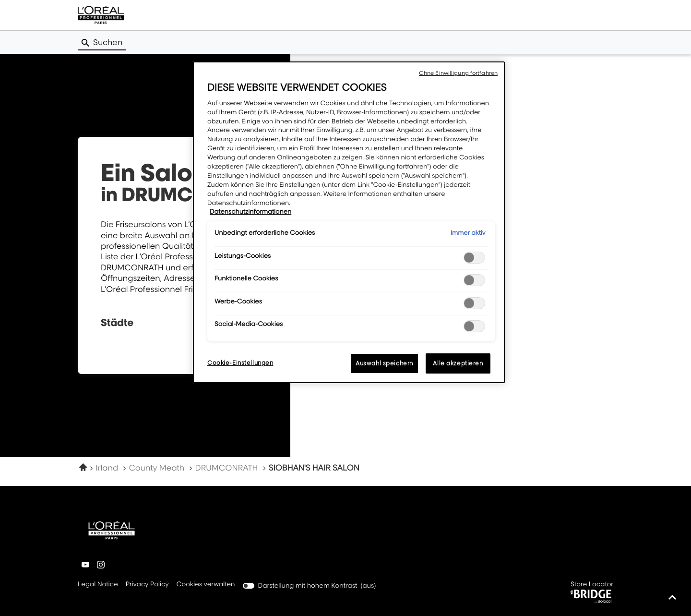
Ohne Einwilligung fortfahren (458, 73)
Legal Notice (98, 585)
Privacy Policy (147, 585)
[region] (349, 222)
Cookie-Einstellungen (240, 363)
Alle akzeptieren (458, 363)
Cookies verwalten (206, 584)
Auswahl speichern (384, 363)
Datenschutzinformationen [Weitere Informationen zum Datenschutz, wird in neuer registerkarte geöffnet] (250, 212)
